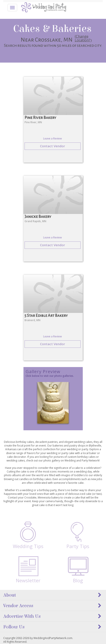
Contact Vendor (52, 146)
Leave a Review (53, 138)
